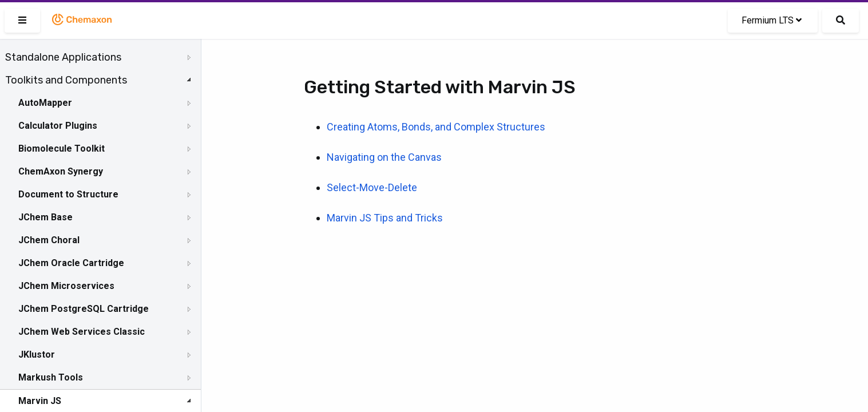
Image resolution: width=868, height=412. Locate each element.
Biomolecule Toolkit (62, 148)
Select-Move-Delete (372, 187)
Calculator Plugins (58, 126)
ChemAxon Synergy (61, 171)
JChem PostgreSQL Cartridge (84, 309)
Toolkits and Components (66, 80)
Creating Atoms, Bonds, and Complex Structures (436, 127)
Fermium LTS (772, 20)
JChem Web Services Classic (82, 332)
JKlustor (37, 354)
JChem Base (45, 217)
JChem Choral (49, 240)
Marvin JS (40, 401)
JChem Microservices (66, 286)
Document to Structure (68, 194)
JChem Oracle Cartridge (71, 263)
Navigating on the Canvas (384, 157)
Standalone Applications (63, 57)
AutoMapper (45, 103)
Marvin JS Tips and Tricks (385, 218)
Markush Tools (51, 377)
